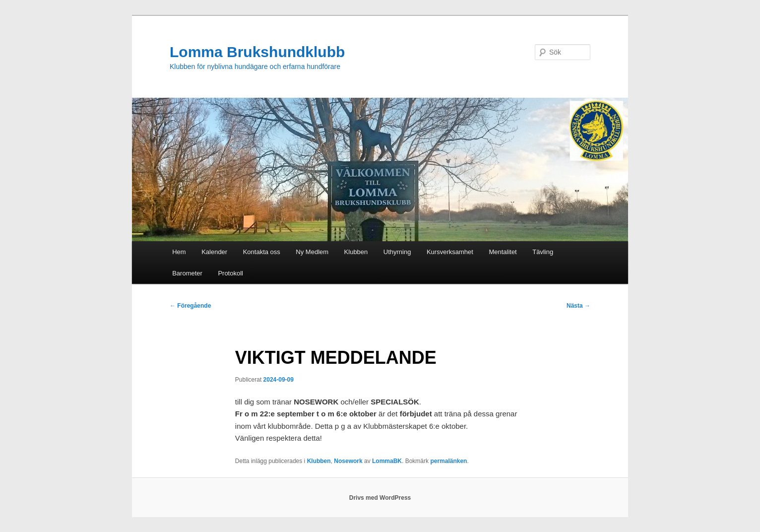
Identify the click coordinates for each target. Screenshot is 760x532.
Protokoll (230, 273)
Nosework (348, 461)
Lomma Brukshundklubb (257, 52)
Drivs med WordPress (380, 498)
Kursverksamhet (450, 252)
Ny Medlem (312, 252)
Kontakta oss (262, 252)
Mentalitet (503, 252)
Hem (179, 252)
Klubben (356, 252)
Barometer (187, 273)
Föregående (190, 306)
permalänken (448, 461)
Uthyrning (397, 252)
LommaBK (387, 461)
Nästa (578, 306)
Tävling (543, 252)
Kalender (214, 252)
